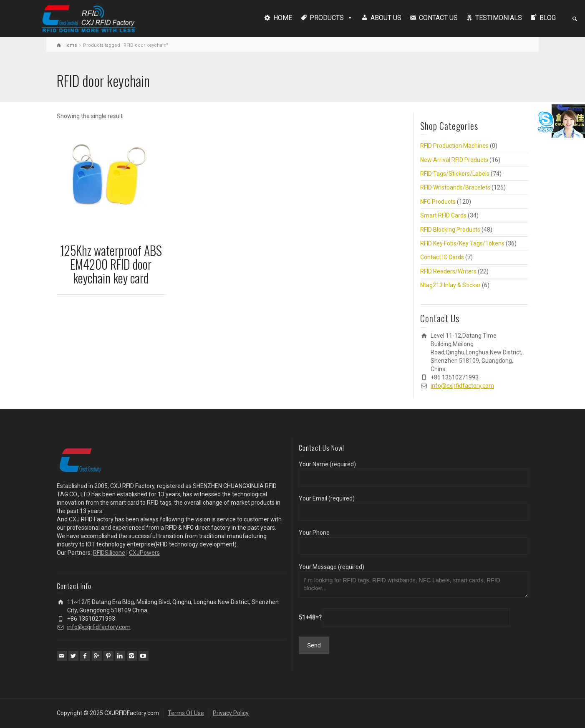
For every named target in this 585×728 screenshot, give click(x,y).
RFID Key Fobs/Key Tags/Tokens (462, 243)
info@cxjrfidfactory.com (462, 386)
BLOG (548, 18)
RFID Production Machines (454, 146)
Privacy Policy (231, 713)
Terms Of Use (186, 713)
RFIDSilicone (109, 553)
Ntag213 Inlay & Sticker (450, 285)
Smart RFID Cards (443, 215)
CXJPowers (144, 553)
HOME (283, 18)
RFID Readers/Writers (448, 271)
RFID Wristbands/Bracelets (455, 187)
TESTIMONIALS (499, 18)
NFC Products (438, 202)
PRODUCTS (327, 18)
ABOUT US (386, 18)
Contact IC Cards (442, 257)
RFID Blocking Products (450, 230)
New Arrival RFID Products (454, 160)
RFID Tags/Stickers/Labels (455, 174)
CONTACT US (438, 18)
